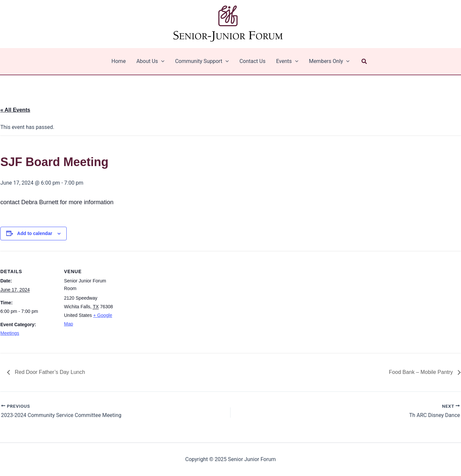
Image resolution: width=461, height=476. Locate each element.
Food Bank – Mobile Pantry (422, 372)
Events (287, 61)
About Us (150, 61)
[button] (364, 61)
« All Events (15, 110)
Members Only (329, 61)
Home (119, 61)
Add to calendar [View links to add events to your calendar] (35, 233)
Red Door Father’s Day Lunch (49, 372)
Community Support (202, 61)
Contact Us (253, 61)
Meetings (10, 333)
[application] (161, 61)
